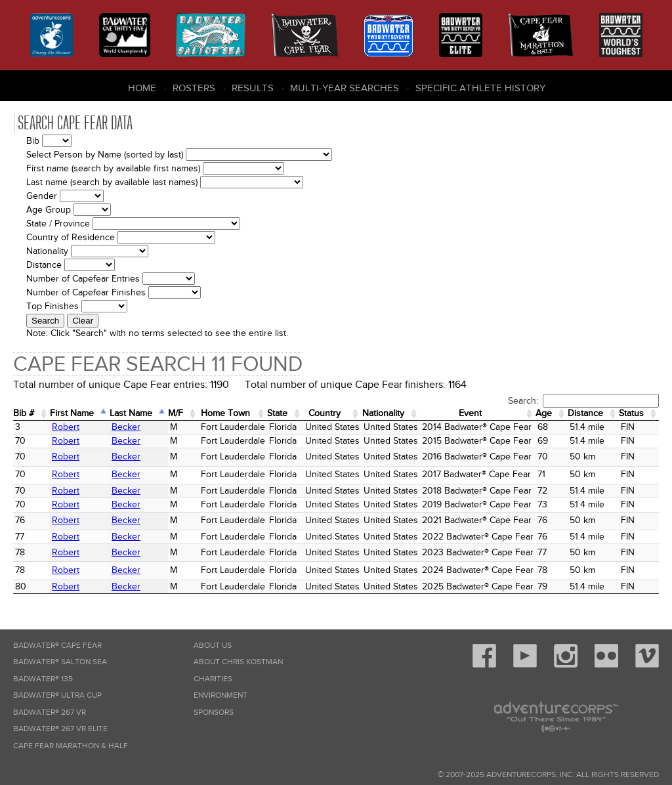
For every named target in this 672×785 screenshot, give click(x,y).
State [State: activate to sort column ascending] (277, 413)
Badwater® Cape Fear (57, 646)
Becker (126, 427)
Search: (583, 401)
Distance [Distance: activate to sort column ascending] (585, 413)
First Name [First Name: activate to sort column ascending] (72, 413)
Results (253, 88)
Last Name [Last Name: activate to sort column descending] (131, 413)
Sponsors (214, 712)
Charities (213, 679)
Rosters (194, 88)
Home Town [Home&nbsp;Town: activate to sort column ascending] (225, 413)
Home (142, 88)
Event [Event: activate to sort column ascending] (470, 413)
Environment (220, 695)
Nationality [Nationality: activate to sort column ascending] (383, 413)
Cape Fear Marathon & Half (71, 746)
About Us (213, 646)
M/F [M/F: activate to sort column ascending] (176, 413)
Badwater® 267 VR (50, 712)
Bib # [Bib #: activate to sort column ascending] (24, 413)
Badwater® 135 (43, 679)
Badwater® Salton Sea (60, 662)
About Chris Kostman (238, 662)
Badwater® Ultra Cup (57, 695)
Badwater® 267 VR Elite (60, 729)
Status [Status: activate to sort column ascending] (631, 413)
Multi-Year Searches (345, 88)
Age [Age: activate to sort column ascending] (544, 413)
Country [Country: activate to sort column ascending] (325, 413)
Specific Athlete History (480, 88)
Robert (66, 427)
